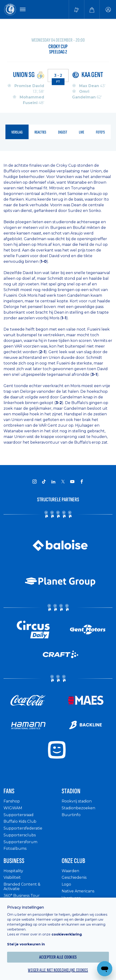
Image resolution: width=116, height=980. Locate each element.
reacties (40, 132)
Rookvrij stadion (77, 801)
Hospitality (13, 871)
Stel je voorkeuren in (26, 944)
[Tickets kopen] (77, 9)
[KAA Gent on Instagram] (34, 482)
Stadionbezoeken (78, 808)
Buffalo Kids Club (20, 821)
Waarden (70, 871)
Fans (9, 791)
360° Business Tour (22, 896)
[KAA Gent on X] (63, 482)
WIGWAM (13, 808)
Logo (66, 884)
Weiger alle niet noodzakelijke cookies (58, 970)
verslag (17, 132)
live (82, 132)
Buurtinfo (71, 815)
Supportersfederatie (23, 828)
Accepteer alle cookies (58, 957)
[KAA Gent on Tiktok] (44, 482)
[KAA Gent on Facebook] (82, 482)
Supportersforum (20, 842)
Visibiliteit (12, 877)
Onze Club (73, 861)
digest (63, 132)
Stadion (71, 791)
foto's (100, 132)
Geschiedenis (74, 877)
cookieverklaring (67, 934)
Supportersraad (19, 815)
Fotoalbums (15, 848)
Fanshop (12, 801)
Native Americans (78, 891)
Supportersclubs (20, 835)
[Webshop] (92, 9)
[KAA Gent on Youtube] (72, 482)
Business (14, 861)
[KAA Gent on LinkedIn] (53, 482)
